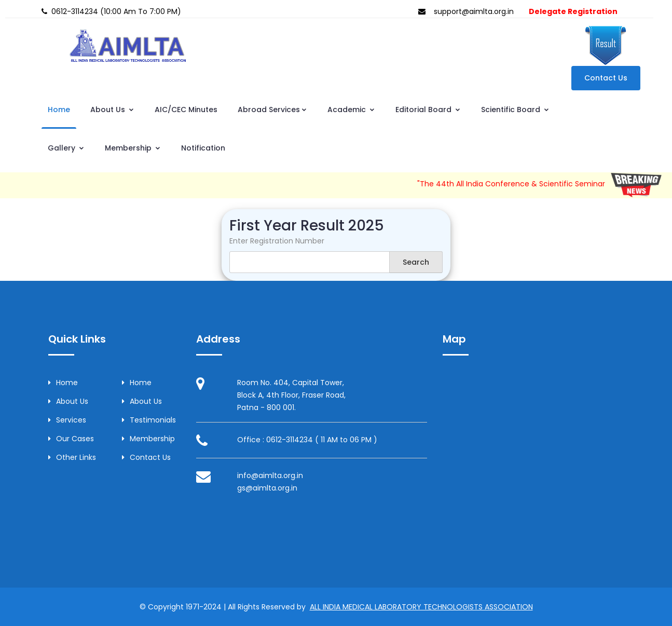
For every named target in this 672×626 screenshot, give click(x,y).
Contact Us (606, 78)
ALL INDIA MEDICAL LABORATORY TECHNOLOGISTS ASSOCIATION (421, 607)
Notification (203, 148)
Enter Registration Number (277, 241)
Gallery (66, 148)
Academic (351, 110)
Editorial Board (428, 110)
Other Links (72, 457)
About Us (112, 110)
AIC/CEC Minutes (186, 110)
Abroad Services (272, 110)
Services (67, 420)
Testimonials (149, 420)
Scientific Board (515, 110)
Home (59, 110)
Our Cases (71, 439)
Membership (133, 148)
